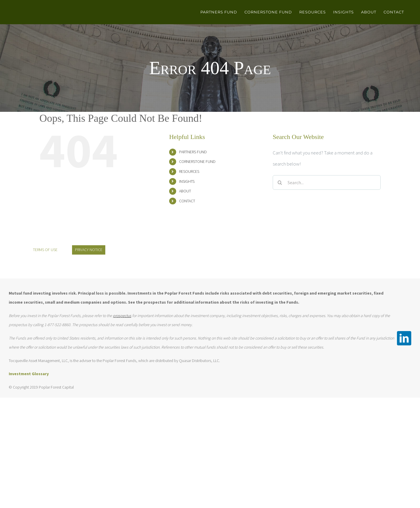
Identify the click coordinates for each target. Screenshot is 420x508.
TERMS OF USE (45, 250)
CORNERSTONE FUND (197, 161)
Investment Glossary (29, 374)
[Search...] (327, 182)
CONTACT (187, 201)
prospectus (122, 316)
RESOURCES (189, 171)
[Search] (280, 182)
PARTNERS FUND (193, 152)
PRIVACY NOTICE (89, 250)
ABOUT (185, 191)
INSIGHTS (187, 181)
